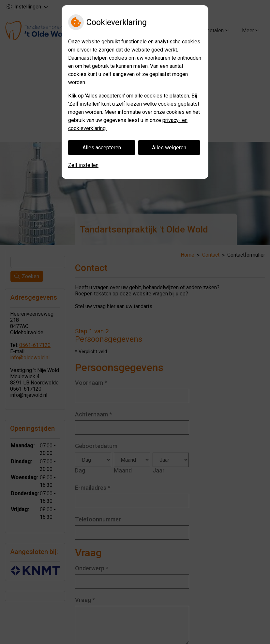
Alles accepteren (102, 148)
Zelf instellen (83, 165)
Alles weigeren (169, 148)
